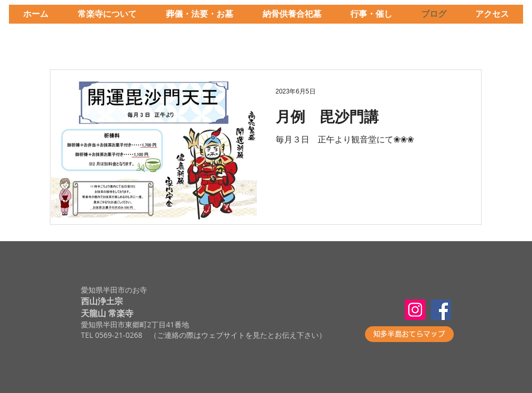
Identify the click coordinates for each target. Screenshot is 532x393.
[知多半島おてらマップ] (409, 334)
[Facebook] (441, 310)
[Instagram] (415, 310)
